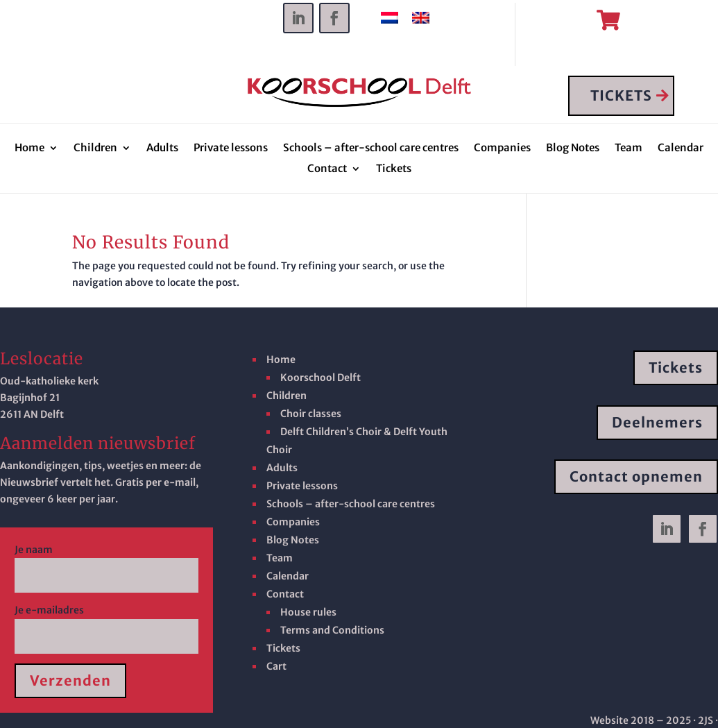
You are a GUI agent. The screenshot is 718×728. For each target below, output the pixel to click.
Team (629, 149)
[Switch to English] (421, 18)
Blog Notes (573, 149)
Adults (162, 149)
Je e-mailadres (107, 624)
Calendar (681, 149)
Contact (327, 170)
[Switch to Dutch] (390, 18)
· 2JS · (706, 721)
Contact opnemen (636, 477)
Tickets (394, 170)
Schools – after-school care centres (371, 149)
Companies (502, 149)
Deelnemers (657, 422)
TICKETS (622, 96)
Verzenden (70, 681)
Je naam (107, 563)
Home (29, 149)
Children (95, 149)
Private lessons (231, 149)
